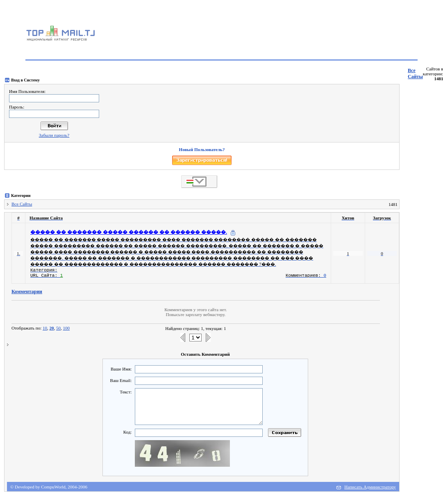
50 (58, 328)
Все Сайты (415, 73)
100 (67, 328)
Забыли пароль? (54, 135)
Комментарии (27, 292)
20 (52, 328)
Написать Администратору (370, 487)
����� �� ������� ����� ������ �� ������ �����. (129, 232)
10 (45, 328)
